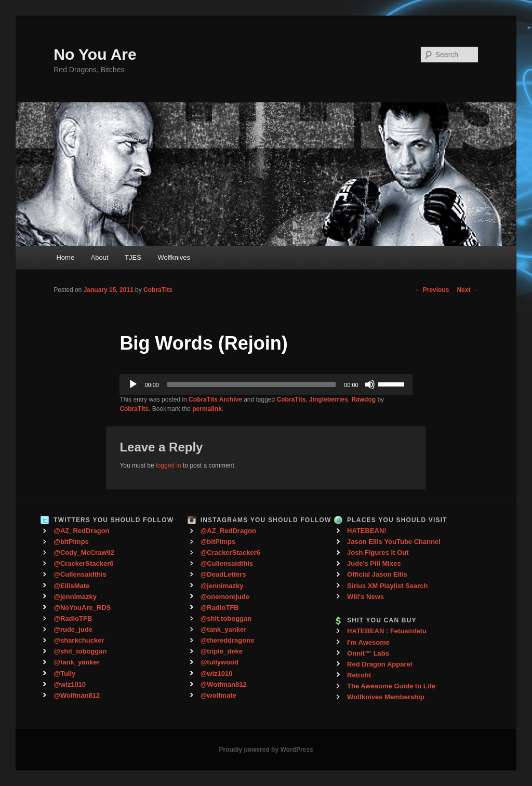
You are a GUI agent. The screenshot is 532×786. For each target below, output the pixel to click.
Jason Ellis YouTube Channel (394, 542)
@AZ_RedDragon (81, 531)
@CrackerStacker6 (83, 563)
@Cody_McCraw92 (84, 552)
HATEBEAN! (367, 531)
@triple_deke (222, 651)
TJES (133, 257)
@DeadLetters (223, 574)
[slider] (251, 384)
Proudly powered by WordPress (266, 750)
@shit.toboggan (226, 618)
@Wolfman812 (77, 695)
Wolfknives (174, 257)
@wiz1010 (70, 684)
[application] (266, 384)
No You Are (95, 54)
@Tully (64, 674)
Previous (432, 290)
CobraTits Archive (215, 399)
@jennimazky (75, 597)
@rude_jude (73, 629)
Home (65, 257)
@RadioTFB (73, 618)
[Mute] (370, 384)
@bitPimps (71, 542)
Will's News (365, 597)
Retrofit (359, 675)
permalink (207, 409)
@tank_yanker (77, 662)
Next (467, 290)
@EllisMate (71, 586)
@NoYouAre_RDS (82, 608)
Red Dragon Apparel (380, 664)
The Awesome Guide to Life (391, 686)
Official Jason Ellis (377, 574)
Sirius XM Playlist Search (387, 586)
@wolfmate (218, 695)
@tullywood (220, 662)
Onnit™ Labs (368, 653)
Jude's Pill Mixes (374, 563)
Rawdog (363, 399)
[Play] (133, 384)
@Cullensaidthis (80, 574)
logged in (169, 465)
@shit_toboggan (80, 651)
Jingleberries (329, 399)
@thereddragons (228, 640)
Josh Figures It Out (378, 552)
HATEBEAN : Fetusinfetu (387, 631)
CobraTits (158, 290)
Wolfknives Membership (386, 697)
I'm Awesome (368, 642)
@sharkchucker (79, 640)
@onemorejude (225, 597)
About (100, 257)
